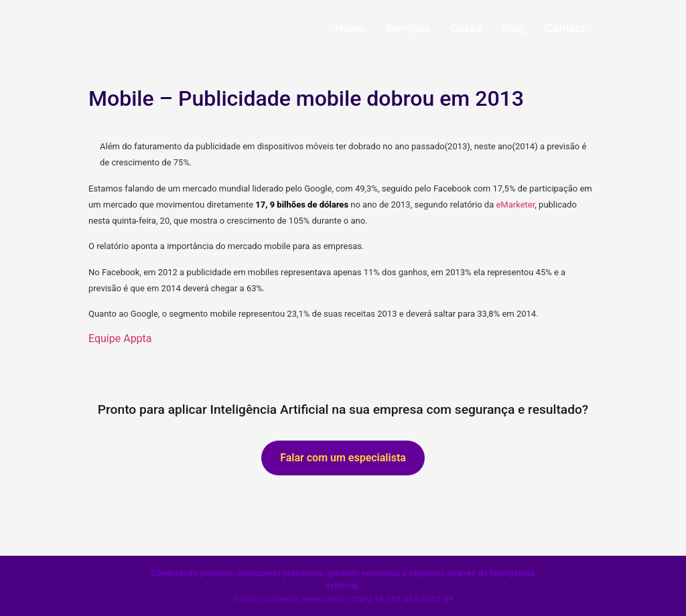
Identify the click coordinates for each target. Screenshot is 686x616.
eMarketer (515, 205)
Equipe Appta (120, 338)
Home (350, 28)
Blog (513, 28)
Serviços (408, 28)
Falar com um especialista (343, 458)
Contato (565, 28)
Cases (466, 28)
